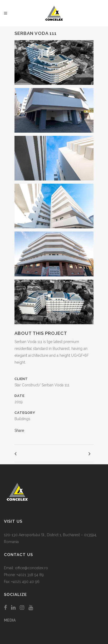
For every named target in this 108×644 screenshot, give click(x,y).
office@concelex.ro (31, 568)
